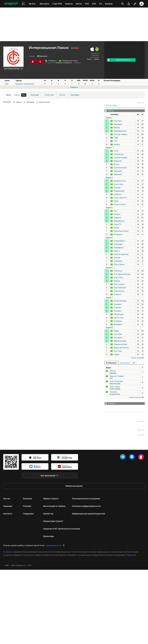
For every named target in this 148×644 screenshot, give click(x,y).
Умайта (117, 144)
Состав (62, 95)
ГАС (116, 141)
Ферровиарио (119, 191)
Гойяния (117, 258)
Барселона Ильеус (121, 231)
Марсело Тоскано (117, 376)
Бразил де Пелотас (121, 348)
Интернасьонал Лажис (70, 61)
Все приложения (50, 476)
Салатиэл (113, 392)
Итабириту (118, 324)
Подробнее (131, 555)
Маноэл (113, 371)
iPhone (89, 59)
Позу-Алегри (119, 284)
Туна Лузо (118, 121)
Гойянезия (118, 261)
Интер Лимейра (120, 301)
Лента (16, 95)
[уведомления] (129, 4)
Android (96, 59)
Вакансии (27, 499)
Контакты (8, 514)
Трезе (116, 201)
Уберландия (119, 314)
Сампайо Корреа (121, 158)
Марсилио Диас (120, 341)
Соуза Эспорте (120, 204)
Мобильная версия (74, 486)
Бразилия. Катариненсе (64, 63)
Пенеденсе (118, 234)
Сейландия (118, 244)
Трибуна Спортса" (51, 499)
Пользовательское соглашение (86, 499)
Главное (17, 95)
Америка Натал (120, 181)
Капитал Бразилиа (121, 254)
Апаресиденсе (120, 241)
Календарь (35, 95)
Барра (116, 331)
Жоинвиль (118, 338)
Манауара (118, 124)
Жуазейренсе (119, 221)
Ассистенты (125, 363)
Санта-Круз (119, 184)
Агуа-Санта (119, 278)
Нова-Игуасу (119, 291)
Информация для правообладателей (88, 514)
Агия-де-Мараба (121, 134)
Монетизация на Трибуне (54, 506)
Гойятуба (118, 308)
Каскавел (118, 311)
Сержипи (118, 218)
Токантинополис (120, 168)
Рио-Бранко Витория (122, 274)
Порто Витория (120, 288)
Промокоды (49, 536)
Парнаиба (118, 171)
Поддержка (28, 514)
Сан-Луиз (118, 351)
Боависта (118, 294)
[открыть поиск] (123, 4)
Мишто (117, 251)
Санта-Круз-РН (120, 198)
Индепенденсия (120, 131)
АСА (116, 211)
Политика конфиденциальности (86, 506)
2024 (6, 84)
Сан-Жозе (118, 334)
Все (24, 95)
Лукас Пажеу (115, 387)
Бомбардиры (111, 363)
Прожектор (48, 514)
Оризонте (118, 194)
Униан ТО (118, 224)
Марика (117, 281)
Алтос (116, 151)
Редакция (8, 506)
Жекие (117, 228)
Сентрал (117, 188)
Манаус (117, 128)
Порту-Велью (119, 264)
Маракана (118, 174)
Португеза (118, 271)
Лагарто (117, 214)
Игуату (117, 164)
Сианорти (118, 304)
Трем (116, 138)
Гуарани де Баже (121, 344)
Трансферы (75, 95)
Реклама (27, 506)
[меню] (23, 4)
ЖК (134, 363)
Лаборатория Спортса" (53, 521)
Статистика (49, 95)
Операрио (118, 321)
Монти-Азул (119, 318)
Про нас (7, 499)
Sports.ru (10, 552)
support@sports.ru (54, 545)
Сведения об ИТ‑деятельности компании (62, 529)
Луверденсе (119, 248)
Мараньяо (118, 161)
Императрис (119, 154)
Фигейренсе (52, 61)
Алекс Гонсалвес (116, 381)
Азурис (117, 354)
